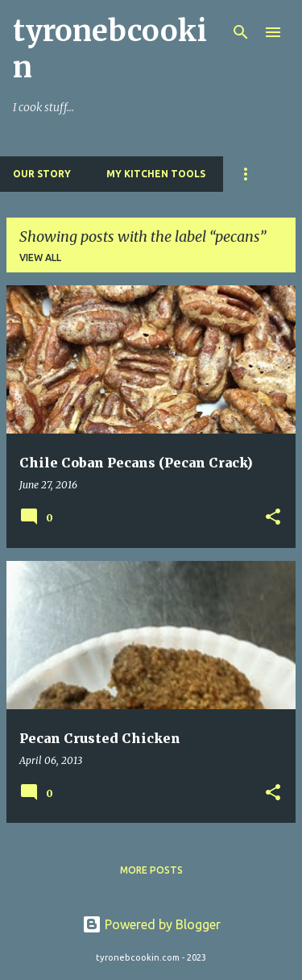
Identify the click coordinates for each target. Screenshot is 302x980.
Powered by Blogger (151, 924)
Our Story (42, 174)
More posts (151, 870)
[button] (273, 518)
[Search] (241, 32)
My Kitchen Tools (156, 174)
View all (40, 257)
